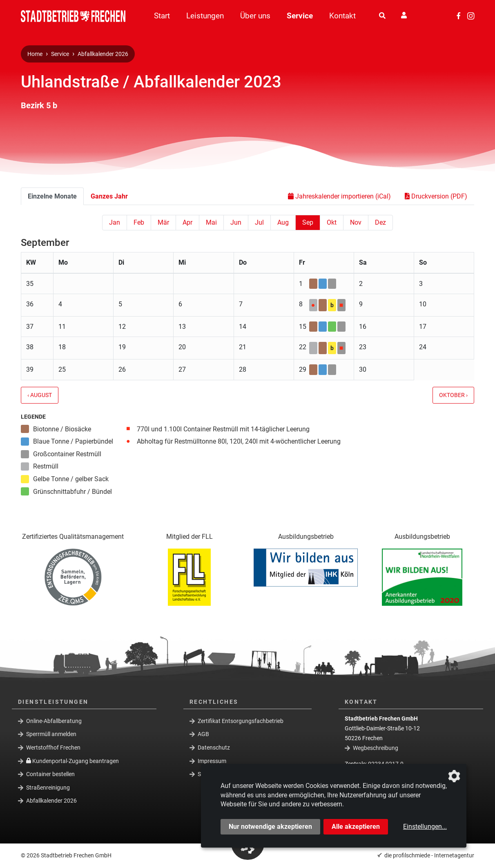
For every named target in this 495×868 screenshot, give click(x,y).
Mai (211, 222)
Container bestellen (50, 774)
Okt (332, 222)
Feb (139, 222)
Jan (115, 222)
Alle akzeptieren (356, 827)
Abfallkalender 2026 (103, 54)
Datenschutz (214, 748)
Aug (283, 222)
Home (35, 54)
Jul (259, 222)
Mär (163, 222)
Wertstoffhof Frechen (53, 748)
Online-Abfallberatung (54, 721)
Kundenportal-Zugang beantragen (72, 761)
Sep (308, 222)
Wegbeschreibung (376, 748)
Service (300, 16)
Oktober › (453, 395)
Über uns (255, 16)
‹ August (40, 395)
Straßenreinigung (48, 788)
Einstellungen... (425, 827)
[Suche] (382, 16)
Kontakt (342, 16)
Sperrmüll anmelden (51, 734)
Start (162, 16)
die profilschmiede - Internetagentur (429, 855)
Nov (356, 222)
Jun (236, 222)
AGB (203, 734)
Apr (187, 222)
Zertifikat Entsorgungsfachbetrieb (241, 721)
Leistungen (205, 16)
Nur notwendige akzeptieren (270, 827)
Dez (380, 222)
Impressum (212, 761)
